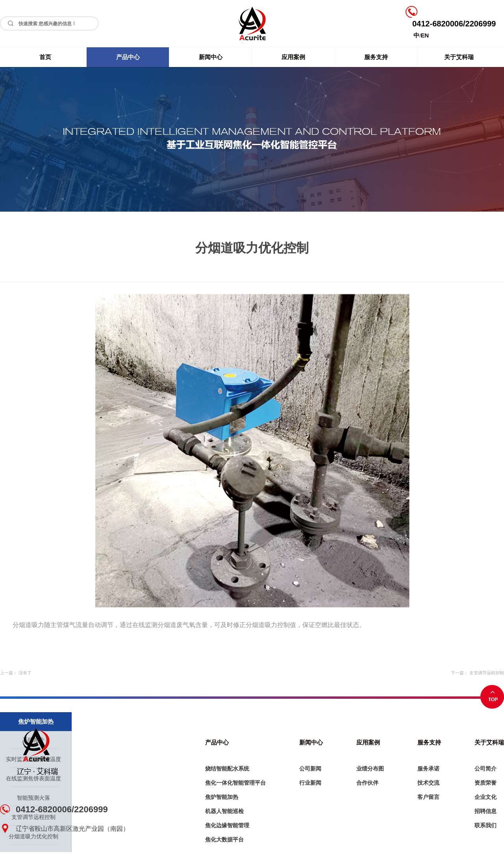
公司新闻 (310, 769)
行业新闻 (310, 783)
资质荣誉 (485, 783)
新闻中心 (211, 57)
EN (425, 35)
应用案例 (293, 57)
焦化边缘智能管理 (227, 825)
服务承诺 (428, 769)
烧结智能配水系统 (227, 769)
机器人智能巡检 (224, 811)
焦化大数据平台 (224, 839)
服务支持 (376, 57)
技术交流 (428, 783)
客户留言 (428, 797)
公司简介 (485, 769)
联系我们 (485, 825)
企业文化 (485, 797)
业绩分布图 (370, 769)
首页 (45, 57)
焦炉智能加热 (222, 797)
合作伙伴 (367, 783)
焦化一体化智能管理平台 (235, 783)
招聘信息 (485, 811)
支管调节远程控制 (487, 673)
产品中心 (128, 57)
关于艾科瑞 (459, 57)
